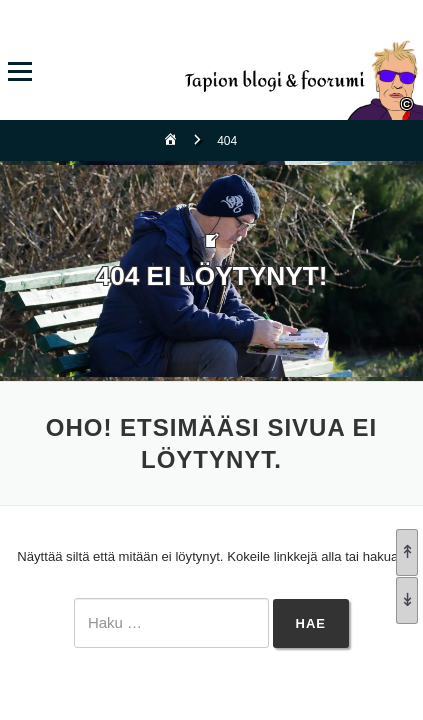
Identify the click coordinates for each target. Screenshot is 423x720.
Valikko (19, 71)
